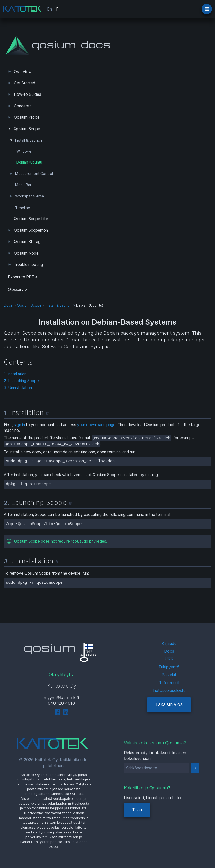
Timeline (23, 208)
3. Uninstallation (18, 388)
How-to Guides (28, 94)
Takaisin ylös (169, 704)
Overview (23, 72)
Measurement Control (34, 174)
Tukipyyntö (169, 667)
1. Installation (15, 374)
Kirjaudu (169, 643)
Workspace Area (30, 196)
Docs (8, 305)
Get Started (25, 83)
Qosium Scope (27, 129)
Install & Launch (29, 140)
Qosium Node (26, 253)
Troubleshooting (28, 265)
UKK (169, 659)
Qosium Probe (27, 117)
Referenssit (169, 683)
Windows (24, 151)
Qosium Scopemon (31, 230)
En (50, 9)
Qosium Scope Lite (31, 219)
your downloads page (96, 425)
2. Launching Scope (21, 381)
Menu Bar (23, 185)
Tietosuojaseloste (169, 690)
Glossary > (18, 290)
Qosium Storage (28, 242)
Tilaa (137, 810)
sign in (19, 425)
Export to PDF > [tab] (23, 277)
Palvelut (169, 675)
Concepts (23, 106)
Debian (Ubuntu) (30, 162)
